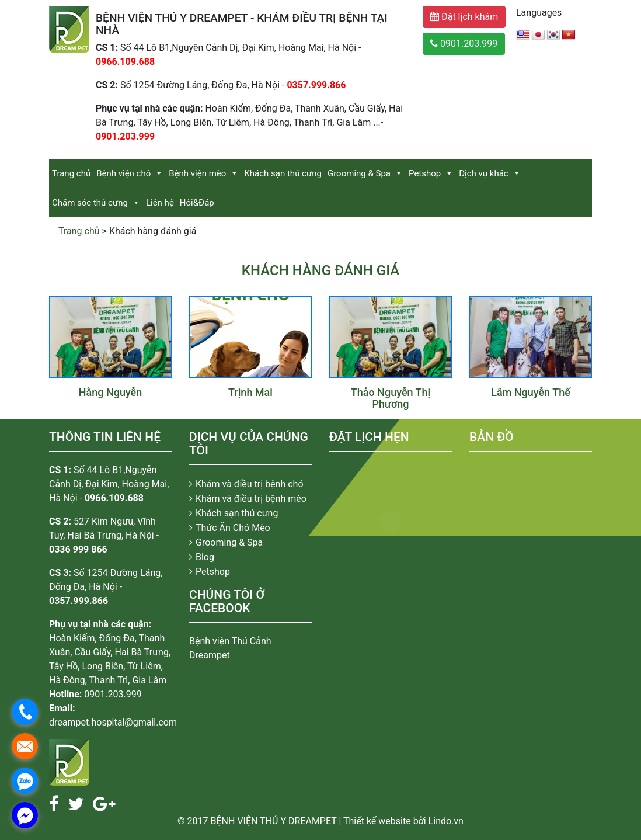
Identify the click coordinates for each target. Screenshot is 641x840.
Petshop (425, 173)
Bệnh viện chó (123, 173)
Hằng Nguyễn (111, 392)
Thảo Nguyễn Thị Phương (391, 398)
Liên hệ (160, 203)
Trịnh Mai (250, 392)
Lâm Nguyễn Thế (531, 392)
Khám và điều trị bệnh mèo (251, 499)
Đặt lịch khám (464, 17)
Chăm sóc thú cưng (90, 203)
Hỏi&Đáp (197, 203)
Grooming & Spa (359, 173)
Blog (205, 557)
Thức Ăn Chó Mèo (233, 528)
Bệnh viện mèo (197, 173)
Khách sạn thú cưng (283, 173)
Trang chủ (71, 173)
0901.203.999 (464, 44)
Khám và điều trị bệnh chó (250, 484)
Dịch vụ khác (483, 173)
